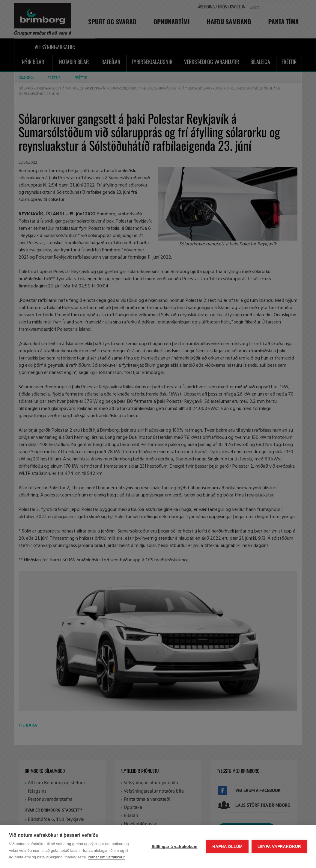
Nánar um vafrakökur (106, 857)
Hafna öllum (227, 847)
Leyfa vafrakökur (279, 847)
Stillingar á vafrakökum (174, 847)
